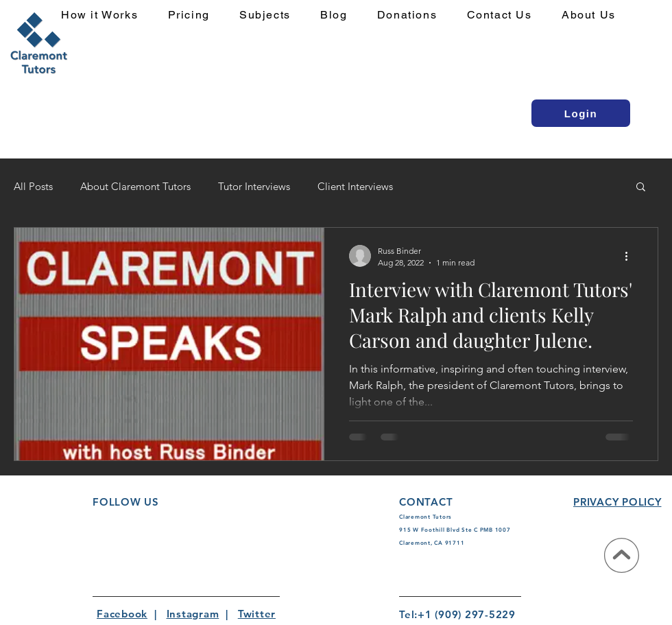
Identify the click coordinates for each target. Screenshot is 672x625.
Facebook (122, 614)
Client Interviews (355, 186)
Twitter (257, 614)
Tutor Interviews (254, 186)
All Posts (33, 186)
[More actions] (631, 256)
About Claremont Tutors (135, 186)
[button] (273, 15)
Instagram (193, 614)
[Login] (581, 113)
